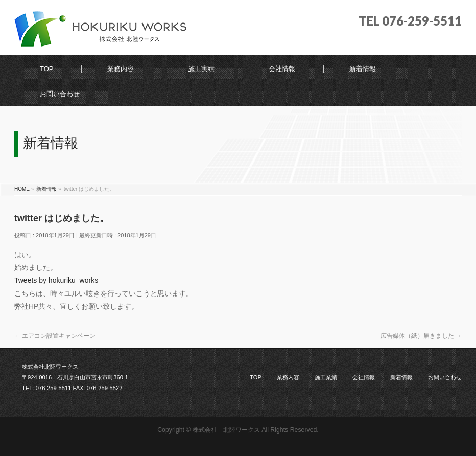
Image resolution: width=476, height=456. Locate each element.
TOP (256, 377)
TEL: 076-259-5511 (46, 388)
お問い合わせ (445, 377)
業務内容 (288, 377)
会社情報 (364, 377)
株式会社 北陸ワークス (226, 430)
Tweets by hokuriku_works (56, 280)
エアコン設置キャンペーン (55, 336)
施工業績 (326, 377)
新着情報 (401, 377)
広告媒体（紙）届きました (421, 336)
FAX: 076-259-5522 (97, 388)
